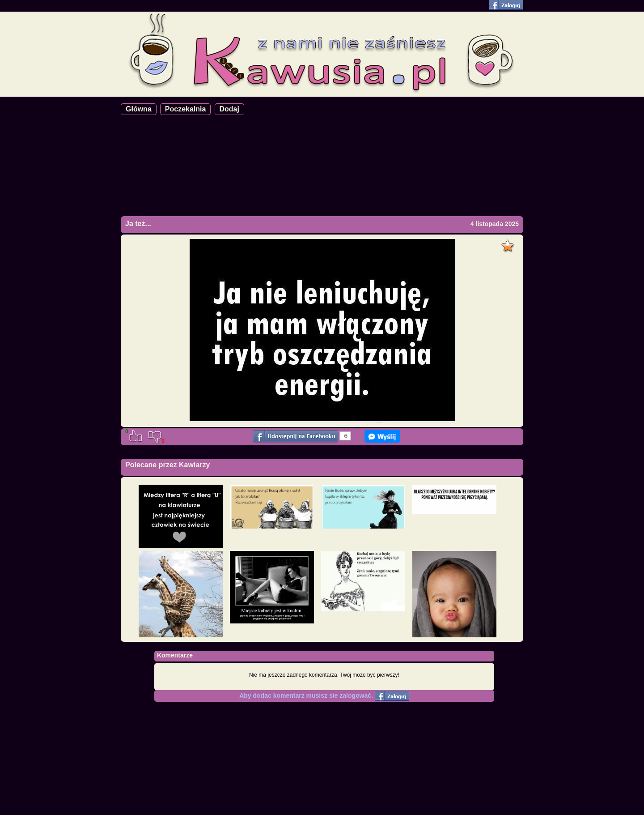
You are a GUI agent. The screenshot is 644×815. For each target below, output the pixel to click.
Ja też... (138, 224)
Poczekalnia (186, 109)
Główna (139, 109)
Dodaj (229, 109)
